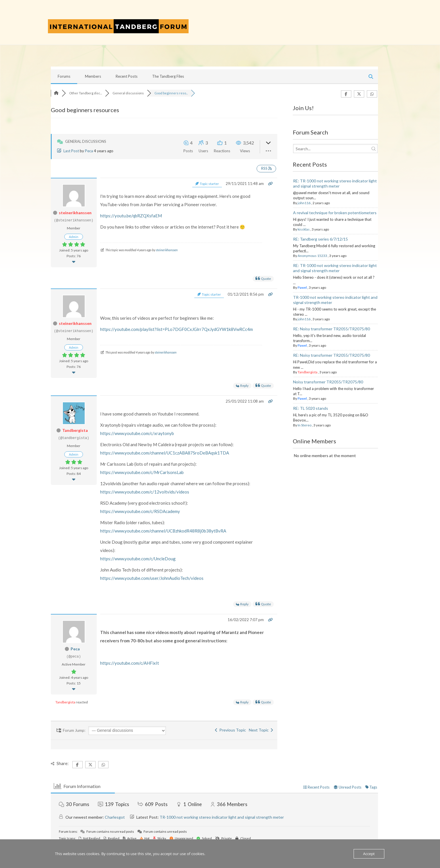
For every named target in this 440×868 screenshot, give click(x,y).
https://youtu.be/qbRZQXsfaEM (131, 216)
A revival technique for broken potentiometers (335, 213)
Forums (64, 76)
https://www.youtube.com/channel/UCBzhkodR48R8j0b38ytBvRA (163, 531)
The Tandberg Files (168, 76)
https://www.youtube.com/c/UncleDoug (138, 559)
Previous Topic (230, 730)
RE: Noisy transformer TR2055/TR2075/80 (332, 329)
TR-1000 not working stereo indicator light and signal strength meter (222, 817)
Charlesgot (115, 817)
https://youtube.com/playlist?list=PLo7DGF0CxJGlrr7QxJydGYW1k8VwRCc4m (177, 329)
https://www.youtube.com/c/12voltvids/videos (145, 492)
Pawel (302, 287)
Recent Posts (127, 76)
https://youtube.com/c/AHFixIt (130, 663)
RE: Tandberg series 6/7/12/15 (320, 239)
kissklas (304, 229)
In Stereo (305, 425)
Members (93, 76)
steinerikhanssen (75, 213)
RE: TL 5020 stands (311, 408)
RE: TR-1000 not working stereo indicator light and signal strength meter (335, 183)
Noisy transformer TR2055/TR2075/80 (328, 382)
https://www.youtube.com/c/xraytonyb (137, 433)
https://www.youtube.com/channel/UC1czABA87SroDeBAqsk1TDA (165, 453)
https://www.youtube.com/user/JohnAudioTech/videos (152, 578)
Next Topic (261, 730)
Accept (369, 854)
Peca (89, 151)
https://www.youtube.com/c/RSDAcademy (140, 511)
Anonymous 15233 (312, 256)
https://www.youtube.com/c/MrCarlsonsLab (142, 472)
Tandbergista (75, 430)
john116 (304, 203)
